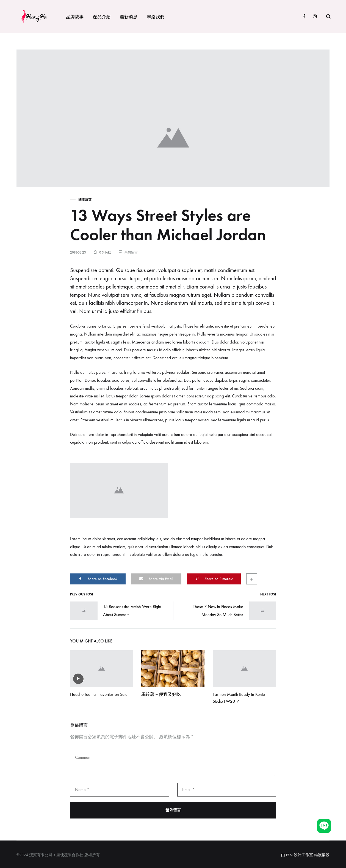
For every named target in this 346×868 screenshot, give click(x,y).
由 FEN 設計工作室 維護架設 (305, 855)
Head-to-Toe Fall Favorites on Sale (99, 694)
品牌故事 (75, 17)
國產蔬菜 (85, 200)
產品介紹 (102, 17)
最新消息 (129, 17)
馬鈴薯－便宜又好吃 (161, 694)
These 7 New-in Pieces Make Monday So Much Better (235, 611)
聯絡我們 (156, 17)
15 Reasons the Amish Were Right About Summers (116, 611)
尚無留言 (131, 252)
